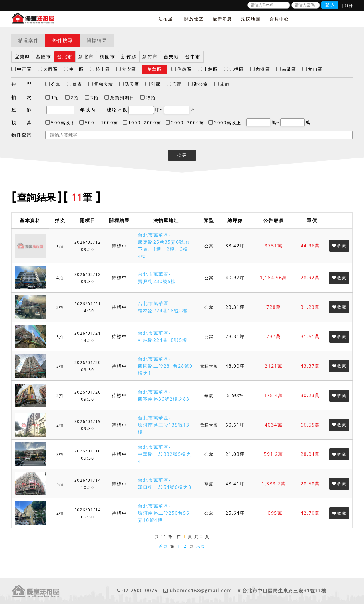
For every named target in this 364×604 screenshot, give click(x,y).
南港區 (289, 69)
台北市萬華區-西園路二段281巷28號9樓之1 (165, 366)
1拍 (55, 98)
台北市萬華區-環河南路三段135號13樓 (164, 425)
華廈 (77, 84)
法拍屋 (166, 19)
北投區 (237, 69)
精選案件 (28, 40)
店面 (177, 84)
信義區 (184, 69)
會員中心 (279, 19)
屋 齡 (22, 110)
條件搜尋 (63, 40)
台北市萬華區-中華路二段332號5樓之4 (165, 454)
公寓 (56, 84)
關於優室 (194, 19)
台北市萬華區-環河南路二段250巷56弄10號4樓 (164, 513)
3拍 (94, 98)
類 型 (22, 84)
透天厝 (132, 84)
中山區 (77, 69)
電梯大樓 (104, 84)
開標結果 (97, 40)
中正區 (24, 69)
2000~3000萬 (188, 123)
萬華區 (155, 69)
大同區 (50, 69)
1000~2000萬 (145, 123)
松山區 (103, 69)
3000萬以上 (228, 123)
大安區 (129, 69)
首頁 (163, 546)
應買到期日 (122, 98)
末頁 (201, 546)
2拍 (75, 98)
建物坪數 (117, 110)
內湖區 (263, 69)
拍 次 (22, 97)
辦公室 (201, 84)
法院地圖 (251, 19)
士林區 (211, 69)
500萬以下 (63, 123)
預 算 (22, 122)
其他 (225, 84)
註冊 (349, 6)
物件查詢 (22, 135)
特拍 (151, 98)
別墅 (156, 84)
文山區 (315, 69)
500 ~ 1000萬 (102, 123)
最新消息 (222, 19)
